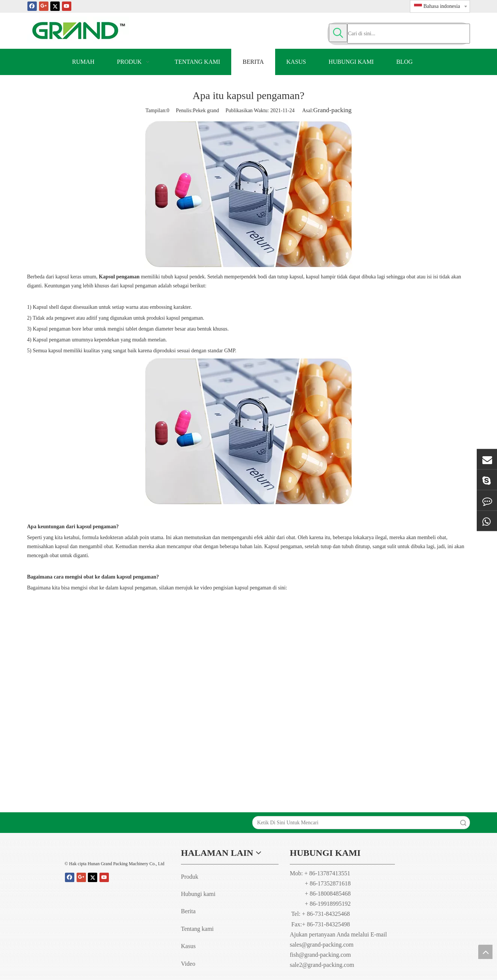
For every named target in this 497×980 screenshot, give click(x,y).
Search (463, 823)
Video (188, 964)
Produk (190, 877)
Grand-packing (333, 110)
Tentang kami (197, 929)
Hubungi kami (198, 894)
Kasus (188, 946)
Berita (188, 911)
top (485, 952)
